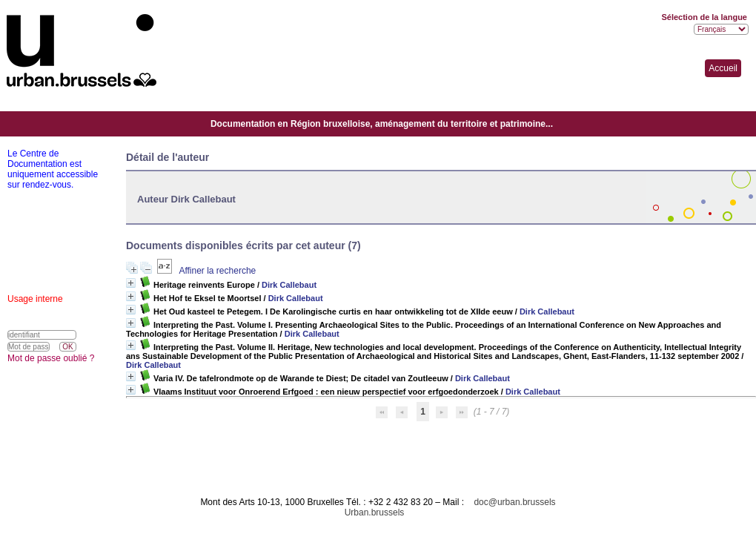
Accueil (723, 68)
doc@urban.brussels (514, 502)
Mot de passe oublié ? (51, 358)
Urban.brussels (375, 512)
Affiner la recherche (217, 271)
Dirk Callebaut (289, 285)
